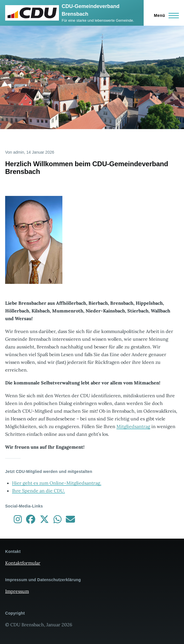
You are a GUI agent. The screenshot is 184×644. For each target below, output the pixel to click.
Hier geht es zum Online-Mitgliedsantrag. (57, 483)
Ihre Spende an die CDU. (38, 491)
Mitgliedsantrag (133, 426)
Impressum (17, 591)
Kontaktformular (23, 563)
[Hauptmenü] (165, 15)
